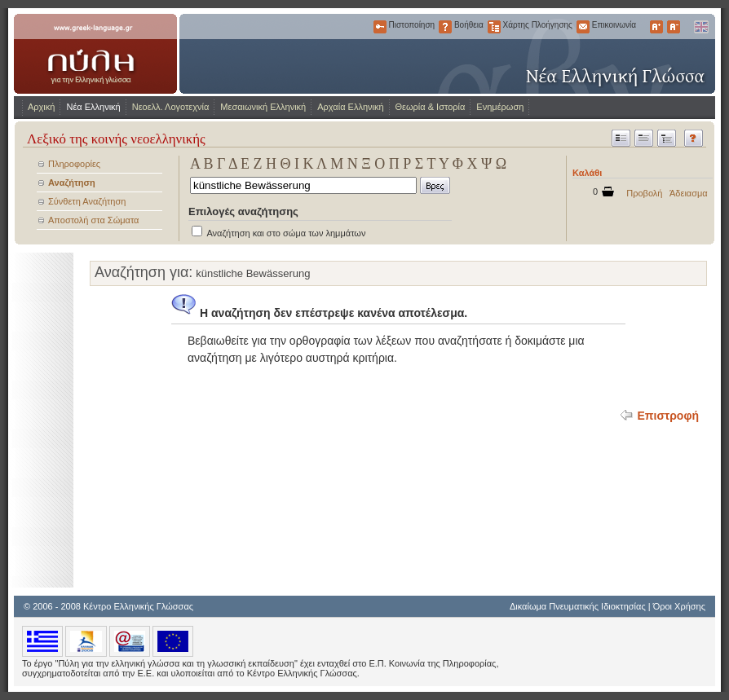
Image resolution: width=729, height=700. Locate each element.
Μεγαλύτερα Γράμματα (656, 27)
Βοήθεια (445, 27)
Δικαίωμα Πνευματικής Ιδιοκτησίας (578, 606)
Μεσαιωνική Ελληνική (263, 107)
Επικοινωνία (583, 27)
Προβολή (644, 193)
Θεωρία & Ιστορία (431, 107)
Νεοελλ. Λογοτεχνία (171, 107)
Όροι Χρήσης (679, 606)
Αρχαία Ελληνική (350, 107)
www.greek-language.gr (95, 54)
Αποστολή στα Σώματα (93, 220)
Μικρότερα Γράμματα (674, 27)
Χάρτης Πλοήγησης (494, 27)
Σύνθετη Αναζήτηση (87, 201)
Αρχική (41, 107)
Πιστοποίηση (380, 27)
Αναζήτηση (72, 183)
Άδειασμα (689, 193)
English (700, 27)
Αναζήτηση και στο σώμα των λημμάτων (286, 233)
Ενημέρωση (500, 107)
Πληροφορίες (74, 164)
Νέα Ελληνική (93, 107)
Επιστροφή (668, 416)
